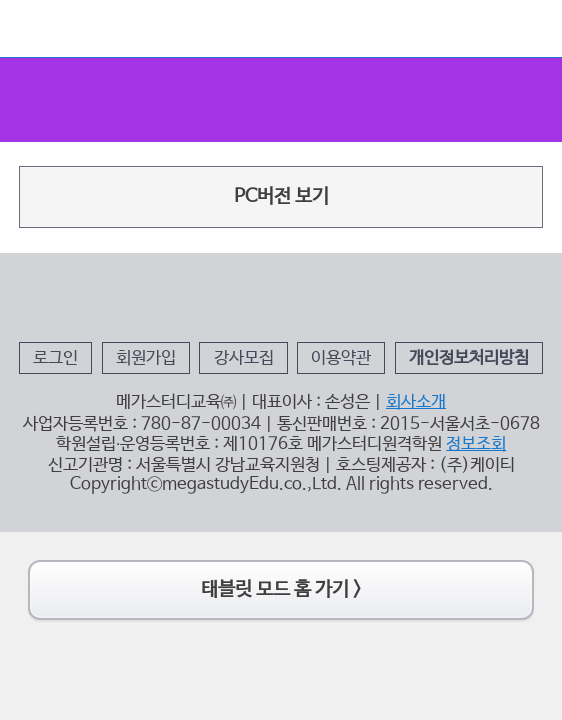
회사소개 (388, 438)
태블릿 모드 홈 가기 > (281, 592)
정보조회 (437, 470)
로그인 (103, 405)
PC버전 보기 (281, 147)
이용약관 (328, 405)
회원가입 (174, 405)
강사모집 (251, 405)
